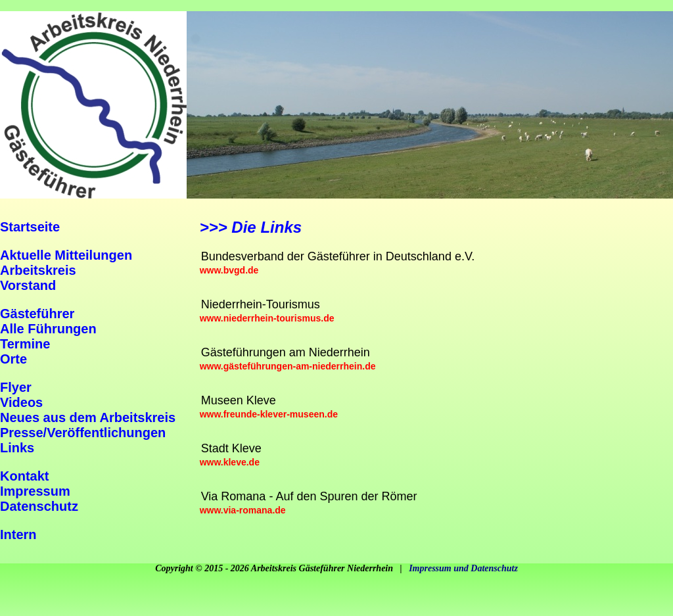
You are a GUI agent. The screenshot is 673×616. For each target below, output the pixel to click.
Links (17, 448)
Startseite (30, 227)
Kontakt (24, 476)
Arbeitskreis (38, 270)
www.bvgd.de (229, 270)
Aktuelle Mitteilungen (66, 255)
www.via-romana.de (243, 510)
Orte (13, 359)
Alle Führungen (48, 329)
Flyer (16, 387)
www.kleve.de (230, 462)
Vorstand (28, 285)
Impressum (35, 491)
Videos (21, 402)
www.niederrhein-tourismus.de (267, 318)
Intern (18, 534)
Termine (25, 344)
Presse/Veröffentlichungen (83, 433)
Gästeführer (37, 314)
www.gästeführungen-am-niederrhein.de (288, 366)
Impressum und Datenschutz (463, 568)
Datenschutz (39, 506)
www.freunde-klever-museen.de (269, 414)
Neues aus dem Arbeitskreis (88, 417)
